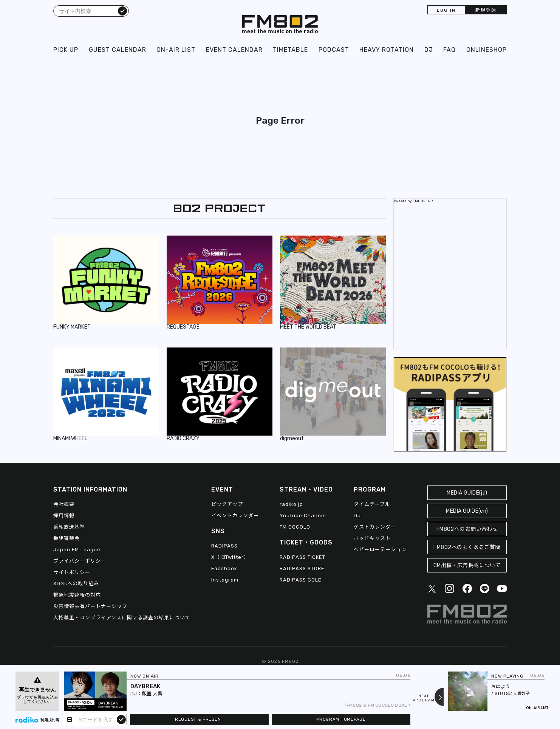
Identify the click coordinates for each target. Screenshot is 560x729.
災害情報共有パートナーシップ (90, 606)
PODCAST (334, 50)
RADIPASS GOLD (301, 580)
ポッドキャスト (372, 538)
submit (121, 719)
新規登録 (486, 10)
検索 (122, 11)
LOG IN (446, 10)
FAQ (449, 50)
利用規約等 (50, 720)
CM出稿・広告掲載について (467, 565)
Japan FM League (77, 550)
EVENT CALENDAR (234, 50)
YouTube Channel (303, 516)
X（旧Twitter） (230, 557)
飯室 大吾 (152, 694)
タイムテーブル (372, 504)
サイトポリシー (72, 572)
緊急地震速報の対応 (77, 595)
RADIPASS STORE (302, 568)
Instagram (225, 580)
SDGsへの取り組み (76, 584)
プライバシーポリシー (80, 561)
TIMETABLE (290, 50)
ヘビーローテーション (380, 550)
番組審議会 (67, 538)
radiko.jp (291, 504)
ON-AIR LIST (176, 50)
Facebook (224, 568)
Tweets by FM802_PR (413, 201)
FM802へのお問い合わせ (467, 529)
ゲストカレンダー (375, 527)
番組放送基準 (69, 527)
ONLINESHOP (487, 50)
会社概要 (64, 504)
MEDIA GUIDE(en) (467, 511)
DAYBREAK (145, 686)
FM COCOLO (295, 527)
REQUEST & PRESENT (199, 719)
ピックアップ (227, 504)
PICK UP (66, 50)
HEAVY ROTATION (387, 50)
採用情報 (64, 516)
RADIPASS (224, 546)
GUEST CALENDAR (118, 50)
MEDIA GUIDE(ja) (467, 493)
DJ (429, 50)
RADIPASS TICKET (302, 557)
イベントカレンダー (235, 516)
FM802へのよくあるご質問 (467, 547)
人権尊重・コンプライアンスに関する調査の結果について (122, 618)
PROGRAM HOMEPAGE (341, 719)
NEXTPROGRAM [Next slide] (424, 698)
